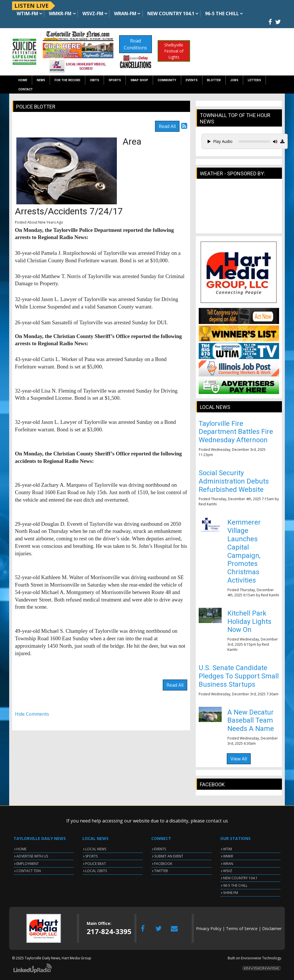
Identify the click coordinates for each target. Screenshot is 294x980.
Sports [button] (115, 80)
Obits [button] (94, 80)
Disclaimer (272, 928)
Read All (167, 126)
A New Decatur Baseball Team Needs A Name (251, 721)
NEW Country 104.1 (171, 13)
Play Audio (220, 141)
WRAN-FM (125, 13)
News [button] (41, 80)
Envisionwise (251, 958)
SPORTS (91, 856)
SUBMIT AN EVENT (169, 856)
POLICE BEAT (96, 864)
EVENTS (160, 849)
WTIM (228, 849)
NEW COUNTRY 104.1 (240, 878)
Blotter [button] (214, 80)
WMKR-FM (60, 13)
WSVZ (228, 871)
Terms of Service (242, 928)
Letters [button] (254, 80)
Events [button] (192, 80)
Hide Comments (32, 714)
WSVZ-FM (93, 13)
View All (239, 759)
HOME (21, 849)
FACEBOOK (163, 864)
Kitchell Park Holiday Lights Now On (249, 622)
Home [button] (23, 80)
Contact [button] (26, 89)
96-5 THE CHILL (235, 885)
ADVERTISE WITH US (32, 856)
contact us (217, 821)
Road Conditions (135, 44)
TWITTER (161, 871)
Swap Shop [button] (139, 80)
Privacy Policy (209, 928)
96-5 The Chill (222, 13)
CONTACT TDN (29, 871)
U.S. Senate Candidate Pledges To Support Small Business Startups (239, 676)
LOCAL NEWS (96, 849)
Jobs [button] (234, 80)
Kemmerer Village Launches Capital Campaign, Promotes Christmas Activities (244, 551)
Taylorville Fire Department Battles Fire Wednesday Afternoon (236, 432)
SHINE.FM (231, 893)
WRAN (228, 864)
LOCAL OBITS (96, 871)
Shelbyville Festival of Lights (174, 51)
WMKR (228, 856)
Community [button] (167, 80)
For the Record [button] (67, 80)
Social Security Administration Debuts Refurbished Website (234, 481)
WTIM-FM (27, 13)
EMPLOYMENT (28, 864)
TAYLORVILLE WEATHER (239, 209)
